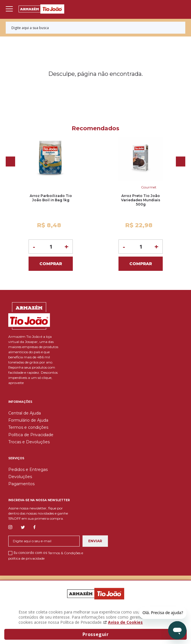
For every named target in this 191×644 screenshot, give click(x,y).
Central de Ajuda (25, 413)
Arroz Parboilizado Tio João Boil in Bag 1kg (51, 198)
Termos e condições (28, 427)
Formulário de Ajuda (28, 420)
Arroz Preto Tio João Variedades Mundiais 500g (141, 200)
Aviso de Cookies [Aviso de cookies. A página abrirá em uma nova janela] (125, 622)
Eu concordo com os (46, 555)
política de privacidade (26, 558)
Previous (10, 161)
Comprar (51, 264)
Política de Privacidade (31, 435)
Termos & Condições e (66, 553)
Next (181, 161)
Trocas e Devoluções (29, 442)
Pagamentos (21, 484)
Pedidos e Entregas (28, 470)
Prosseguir (96, 634)
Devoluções (20, 477)
